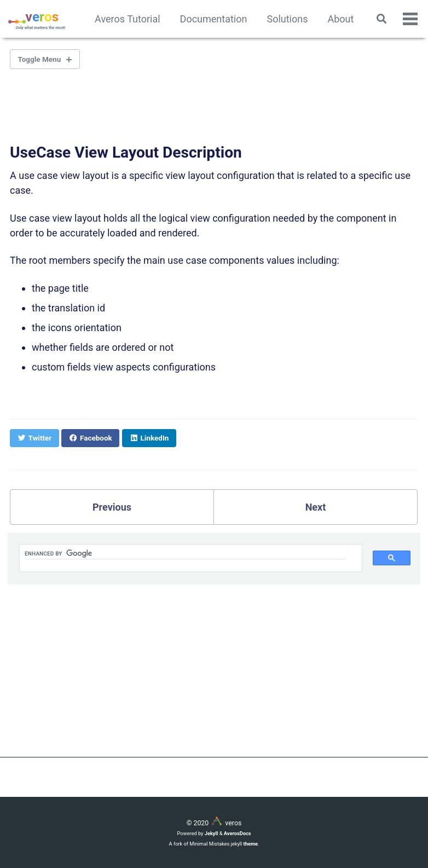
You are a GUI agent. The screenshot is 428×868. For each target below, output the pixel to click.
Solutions (287, 19)
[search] (185, 554)
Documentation (214, 19)
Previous (112, 507)
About (340, 19)
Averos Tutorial (128, 19)
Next (316, 507)
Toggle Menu (40, 59)
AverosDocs (238, 833)
